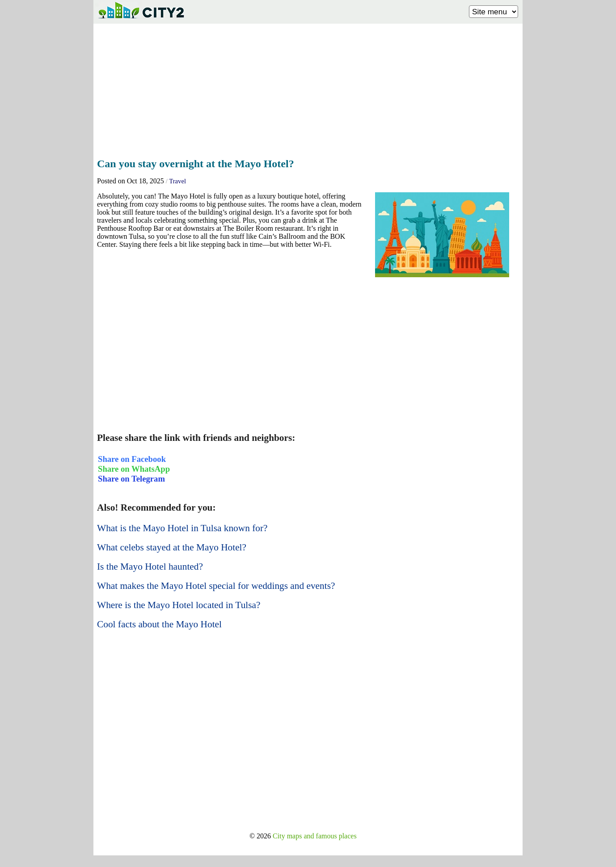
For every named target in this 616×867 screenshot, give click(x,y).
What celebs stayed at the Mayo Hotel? (172, 547)
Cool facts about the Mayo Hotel (159, 624)
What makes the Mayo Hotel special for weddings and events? (216, 586)
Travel (177, 181)
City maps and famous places (315, 836)
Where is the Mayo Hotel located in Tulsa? (179, 605)
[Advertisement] (308, 88)
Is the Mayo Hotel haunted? (150, 567)
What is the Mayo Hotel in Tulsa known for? (182, 528)
